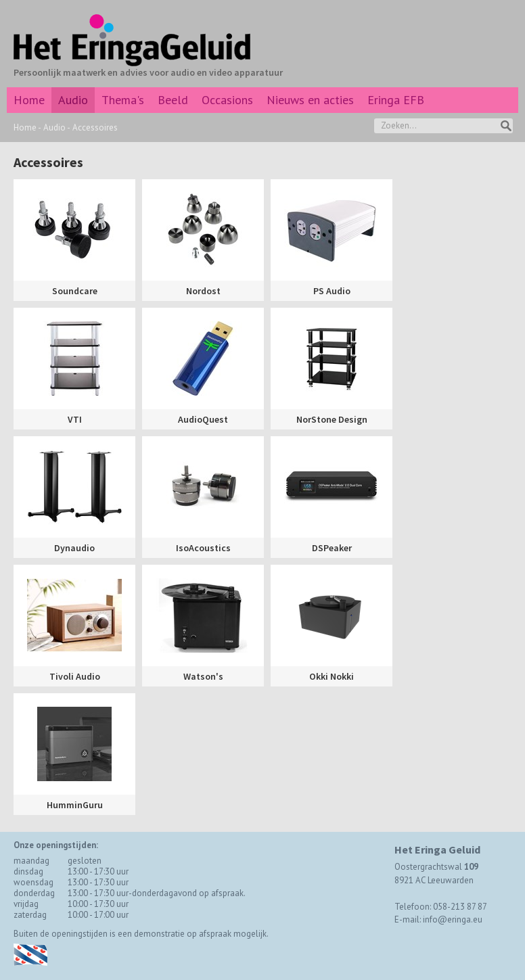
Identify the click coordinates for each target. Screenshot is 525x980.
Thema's (123, 100)
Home (29, 100)
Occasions (227, 100)
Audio (73, 100)
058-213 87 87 (460, 907)
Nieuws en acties (310, 100)
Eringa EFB (396, 100)
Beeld (173, 100)
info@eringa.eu (453, 919)
